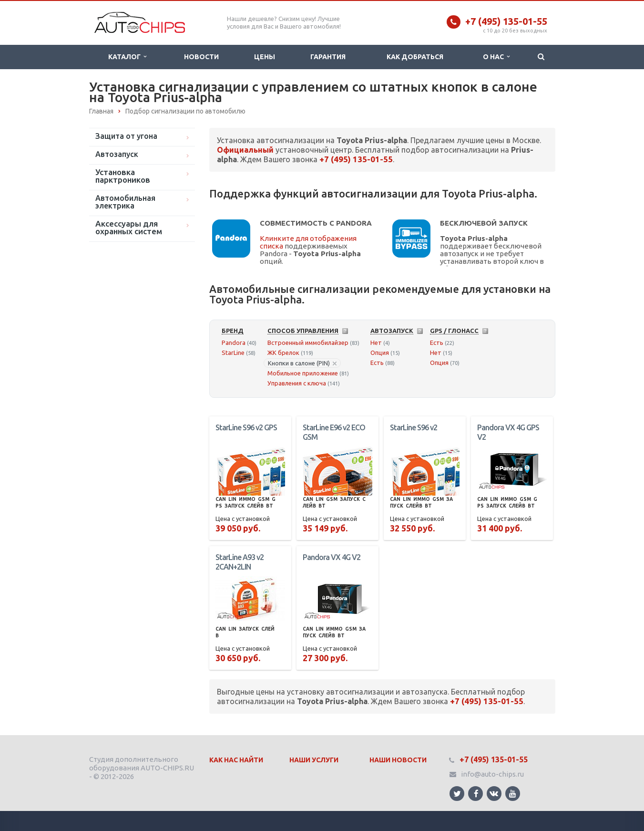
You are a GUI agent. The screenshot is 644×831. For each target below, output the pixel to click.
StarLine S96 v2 (414, 427)
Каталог (127, 57)
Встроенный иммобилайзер (308, 343)
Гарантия (328, 57)
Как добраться (415, 57)
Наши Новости (398, 760)
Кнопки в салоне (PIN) (302, 363)
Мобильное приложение (303, 373)
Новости (201, 57)
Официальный (245, 150)
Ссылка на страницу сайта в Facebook (476, 794)
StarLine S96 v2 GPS (246, 427)
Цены (265, 57)
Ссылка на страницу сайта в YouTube (513, 794)
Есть (377, 363)
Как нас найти (236, 760)
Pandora (234, 343)
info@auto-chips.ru (492, 774)
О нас (496, 57)
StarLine (233, 353)
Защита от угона (126, 136)
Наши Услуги (314, 760)
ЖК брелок (283, 353)
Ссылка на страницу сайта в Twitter (457, 794)
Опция (380, 353)
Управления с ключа (297, 383)
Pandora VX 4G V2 (332, 557)
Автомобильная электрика (125, 202)
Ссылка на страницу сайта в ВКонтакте (494, 793)
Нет (376, 343)
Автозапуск (117, 154)
